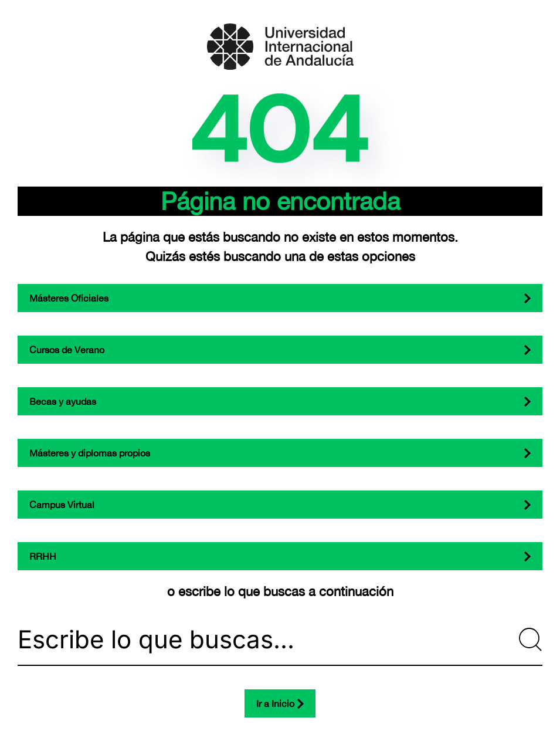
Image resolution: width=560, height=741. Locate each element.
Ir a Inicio (275, 703)
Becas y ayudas (63, 401)
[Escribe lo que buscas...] (280, 640)
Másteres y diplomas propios (90, 453)
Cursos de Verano (67, 350)
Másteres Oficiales (69, 298)
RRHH (43, 556)
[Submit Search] (531, 640)
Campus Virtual (62, 505)
